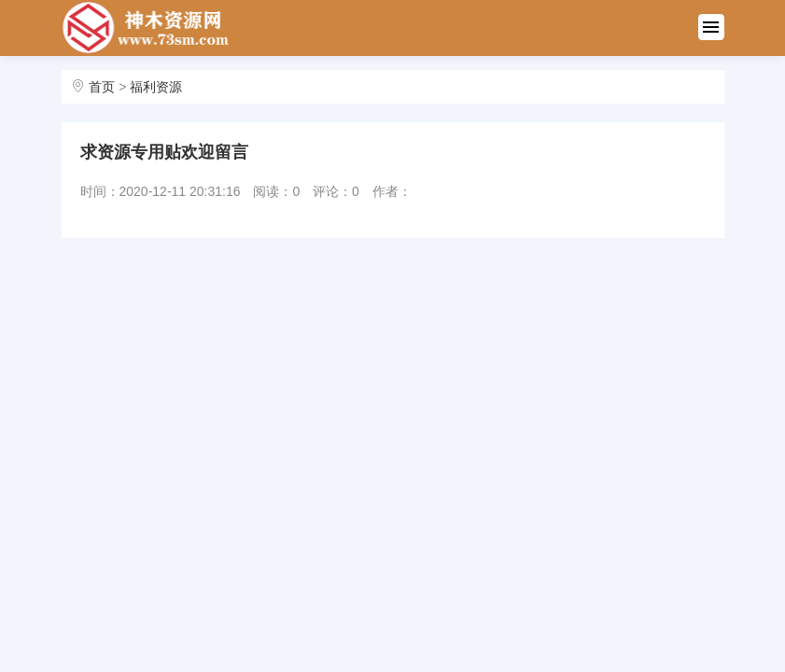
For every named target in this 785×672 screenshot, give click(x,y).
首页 (102, 87)
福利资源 (156, 87)
